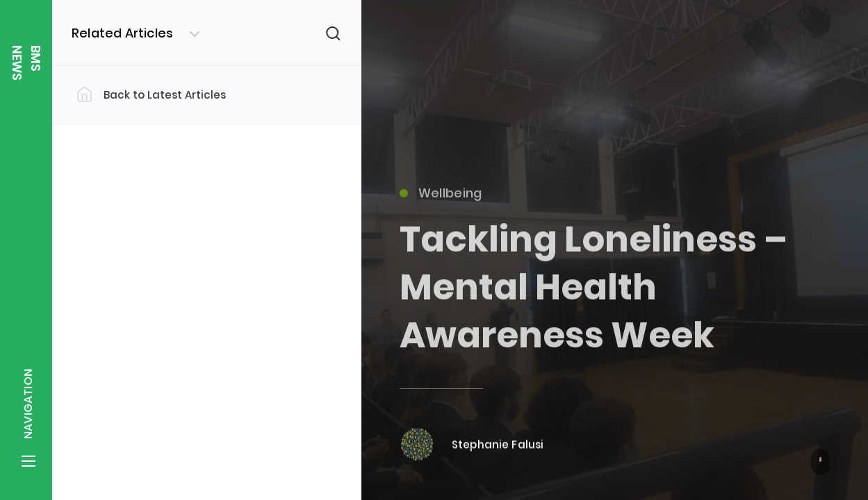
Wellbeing (441, 198)
